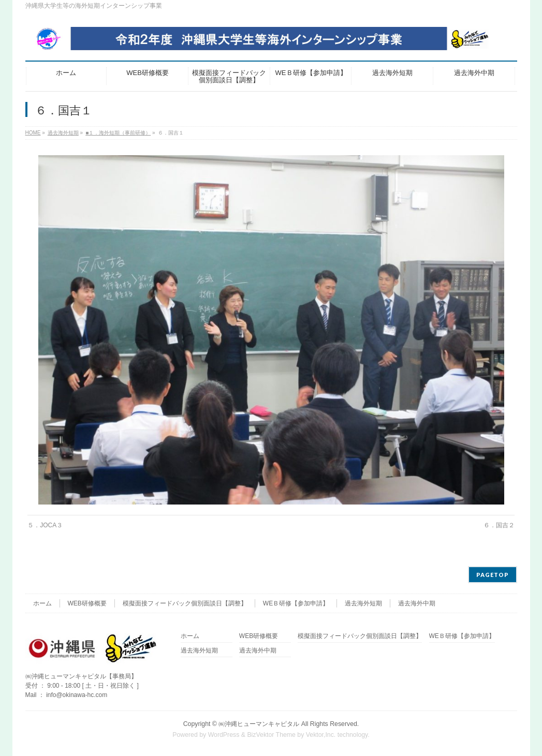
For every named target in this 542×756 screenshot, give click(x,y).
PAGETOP (493, 575)
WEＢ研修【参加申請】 (296, 603)
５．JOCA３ (45, 525)
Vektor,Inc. (321, 735)
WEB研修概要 (87, 603)
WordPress (224, 735)
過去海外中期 (417, 603)
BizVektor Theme (271, 735)
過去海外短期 (363, 603)
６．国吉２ (499, 525)
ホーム (42, 603)
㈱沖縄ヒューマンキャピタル (259, 724)
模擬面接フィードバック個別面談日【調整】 (185, 603)
